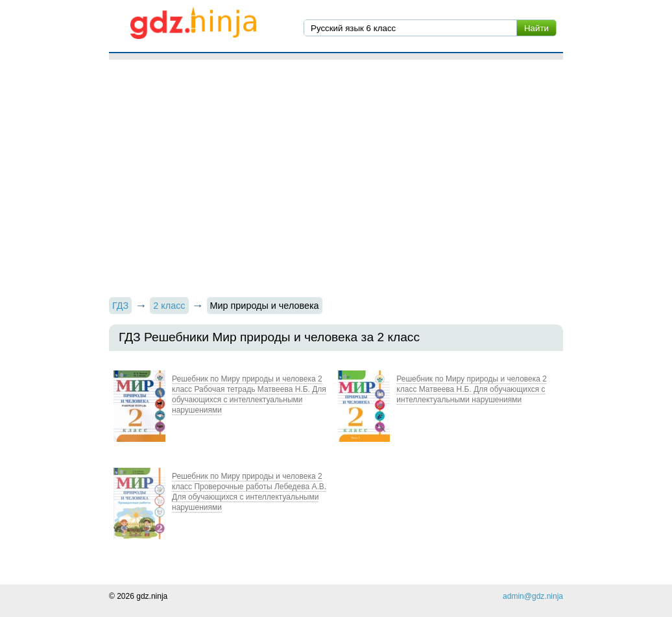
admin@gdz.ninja (533, 596)
